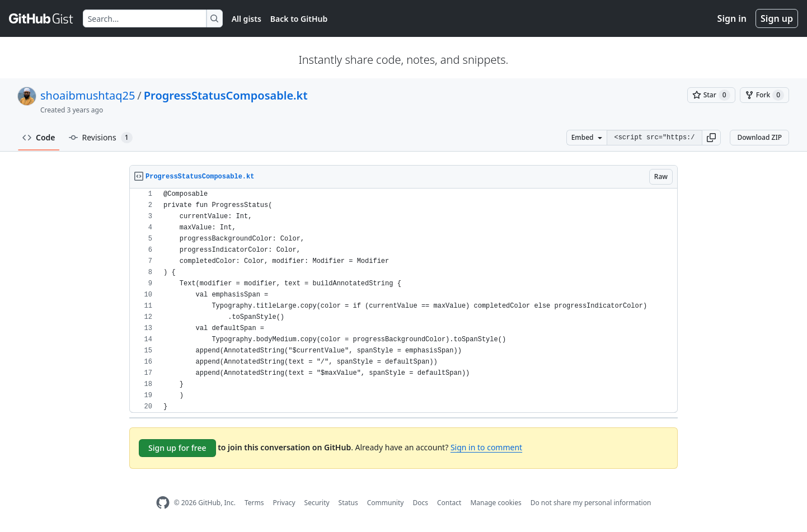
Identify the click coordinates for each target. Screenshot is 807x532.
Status (348, 503)
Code (39, 137)
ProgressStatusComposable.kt (226, 95)
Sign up (777, 18)
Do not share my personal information (591, 503)
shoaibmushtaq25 (88, 95)
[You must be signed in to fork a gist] (764, 95)
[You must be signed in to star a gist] (711, 95)
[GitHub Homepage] (163, 503)
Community (386, 503)
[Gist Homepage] (41, 18)
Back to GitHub (299, 19)
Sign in (732, 18)
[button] (711, 138)
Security (317, 503)
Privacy (284, 503)
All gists (247, 19)
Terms (254, 503)
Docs (420, 503)
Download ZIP (759, 137)
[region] (403, 301)
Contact (449, 503)
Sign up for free (177, 448)
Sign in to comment (486, 447)
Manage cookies (496, 503)
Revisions (101, 138)
